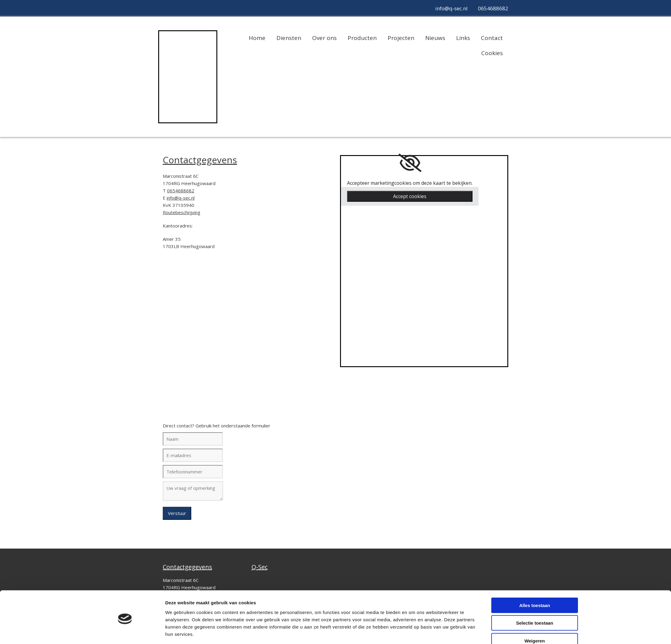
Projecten (401, 38)
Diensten (289, 38)
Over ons (324, 38)
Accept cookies (410, 196)
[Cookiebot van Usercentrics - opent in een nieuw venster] (125, 632)
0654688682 (493, 8)
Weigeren (534, 619)
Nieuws (435, 38)
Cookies (492, 53)
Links (463, 38)
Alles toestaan (535, 584)
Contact (492, 38)
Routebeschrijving (182, 212)
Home (257, 38)
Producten (362, 38)
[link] (410, 163)
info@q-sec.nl (451, 8)
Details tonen (413, 632)
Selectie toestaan (535, 601)
